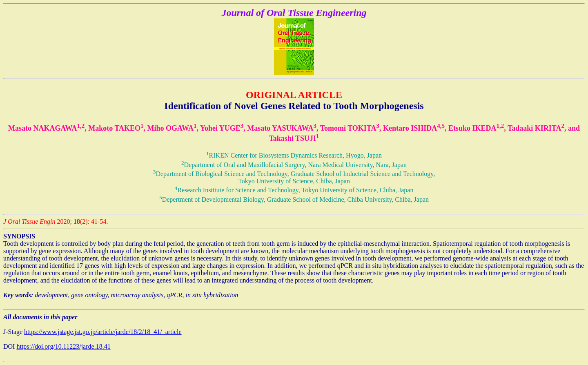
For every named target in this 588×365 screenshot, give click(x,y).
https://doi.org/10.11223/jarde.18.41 (63, 346)
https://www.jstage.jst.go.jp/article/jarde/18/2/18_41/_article (103, 332)
